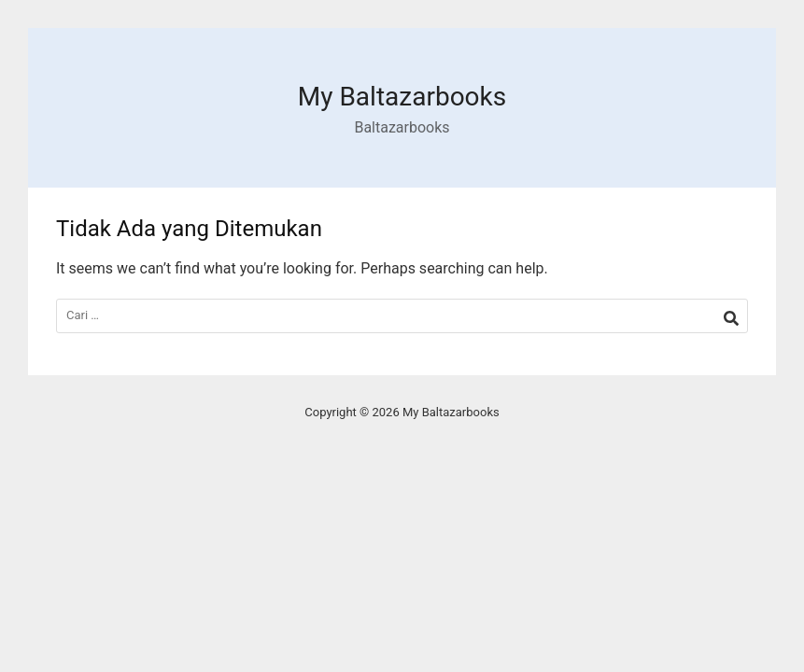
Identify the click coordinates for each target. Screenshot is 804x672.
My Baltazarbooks (402, 97)
